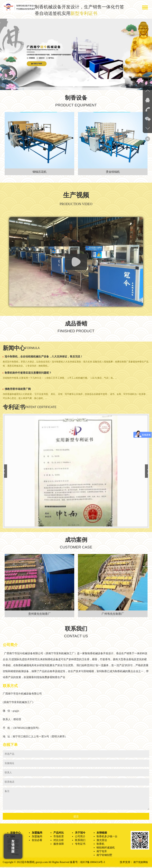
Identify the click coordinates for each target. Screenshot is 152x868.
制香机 (100, 845)
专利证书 (80, 845)
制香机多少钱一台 (107, 837)
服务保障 (59, 845)
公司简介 (80, 837)
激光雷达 (102, 841)
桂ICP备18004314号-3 (93, 863)
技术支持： (126, 863)
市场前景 (59, 837)
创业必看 (37, 841)
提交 (76, 817)
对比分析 (59, 841)
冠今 (13, 837)
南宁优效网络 (140, 863)
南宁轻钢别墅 (104, 856)
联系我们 (80, 841)
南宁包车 (102, 852)
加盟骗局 (37, 837)
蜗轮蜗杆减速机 (106, 848)
